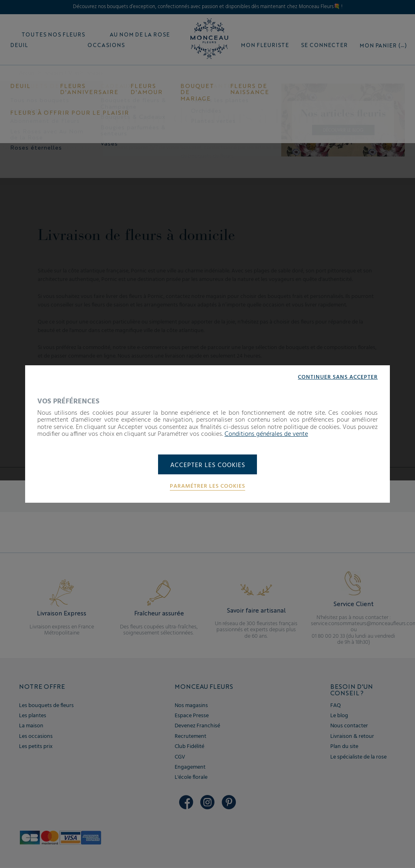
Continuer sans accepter (338, 377)
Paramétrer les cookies (207, 487)
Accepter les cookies (208, 465)
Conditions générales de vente (266, 434)
